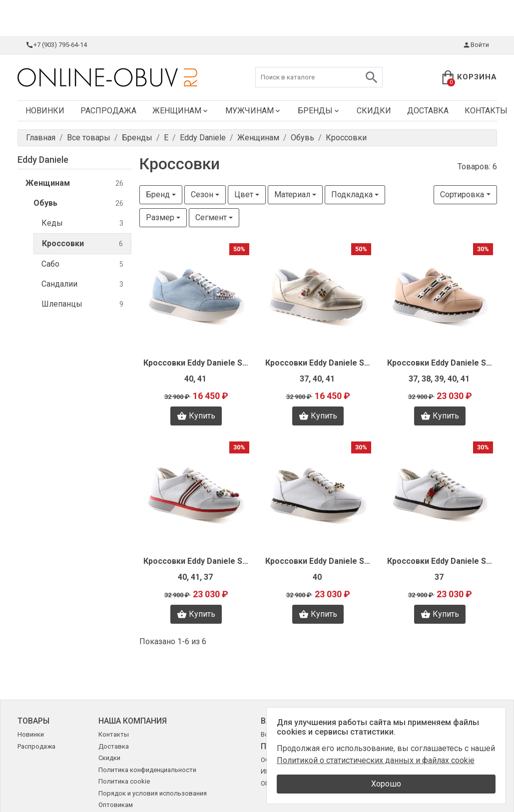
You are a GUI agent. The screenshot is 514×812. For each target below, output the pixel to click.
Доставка (428, 111)
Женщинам (181, 111)
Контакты (114, 734)
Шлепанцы (82, 304)
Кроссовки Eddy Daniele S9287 (440, 561)
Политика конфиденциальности (147, 770)
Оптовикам (116, 805)
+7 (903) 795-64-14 (56, 45)
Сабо (82, 264)
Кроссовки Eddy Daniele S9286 (196, 561)
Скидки (374, 111)
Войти (476, 45)
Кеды (82, 223)
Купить (196, 416)
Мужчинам (254, 111)
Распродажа (108, 111)
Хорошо (386, 784)
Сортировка (462, 195)
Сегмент (211, 217)
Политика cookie (124, 781)
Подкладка (352, 195)
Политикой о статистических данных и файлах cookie (376, 760)
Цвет (244, 195)
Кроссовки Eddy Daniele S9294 (196, 363)
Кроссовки (82, 244)
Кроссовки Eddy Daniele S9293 (318, 561)
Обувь (78, 203)
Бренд (158, 195)
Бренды (319, 111)
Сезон (202, 195)
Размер (160, 217)
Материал (292, 195)
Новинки (45, 111)
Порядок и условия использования (153, 793)
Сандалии (82, 284)
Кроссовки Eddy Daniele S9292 (318, 363)
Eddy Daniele (43, 160)
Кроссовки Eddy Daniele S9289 (440, 363)
